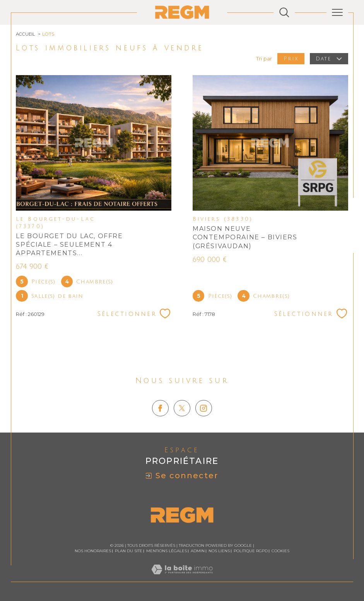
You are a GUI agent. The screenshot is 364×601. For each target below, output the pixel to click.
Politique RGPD (251, 551)
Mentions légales (167, 551)
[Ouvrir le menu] (337, 12)
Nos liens (219, 551)
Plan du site (129, 551)
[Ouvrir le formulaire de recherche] (284, 12)
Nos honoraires (93, 551)
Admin (198, 551)
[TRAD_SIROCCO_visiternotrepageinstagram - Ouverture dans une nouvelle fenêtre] (203, 408)
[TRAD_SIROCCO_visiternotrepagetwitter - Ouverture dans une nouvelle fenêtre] (182, 408)
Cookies (280, 551)
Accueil (26, 34)
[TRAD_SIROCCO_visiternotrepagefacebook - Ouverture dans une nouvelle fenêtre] (160, 408)
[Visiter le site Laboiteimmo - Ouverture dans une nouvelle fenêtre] (182, 578)
